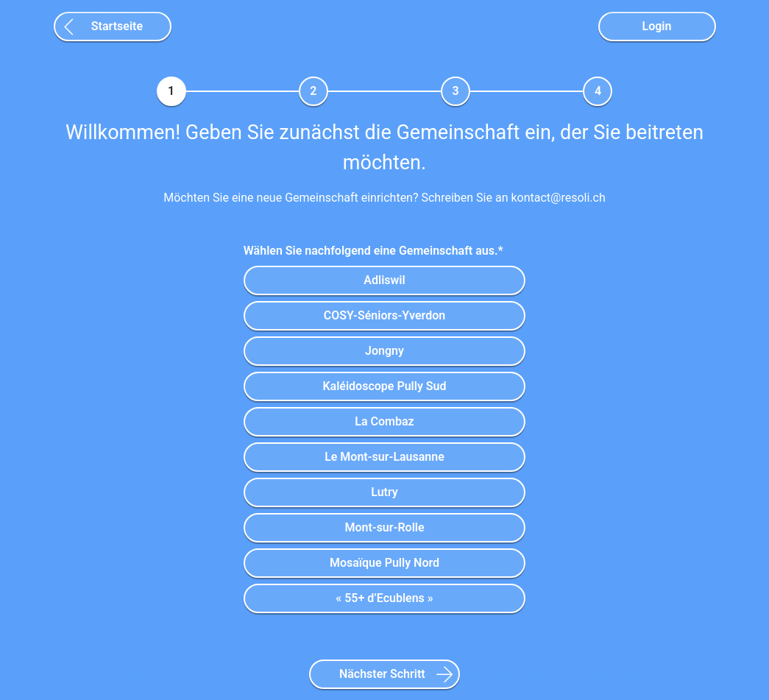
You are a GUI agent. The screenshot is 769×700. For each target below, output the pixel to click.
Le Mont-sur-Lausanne (384, 457)
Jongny (384, 351)
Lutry (384, 492)
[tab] (171, 91)
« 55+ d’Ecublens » (384, 598)
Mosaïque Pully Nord (384, 563)
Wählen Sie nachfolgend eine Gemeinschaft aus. (371, 251)
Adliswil (384, 280)
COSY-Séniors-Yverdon (384, 315)
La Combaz (384, 421)
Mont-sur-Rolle (384, 527)
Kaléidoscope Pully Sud (384, 386)
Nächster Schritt (396, 674)
